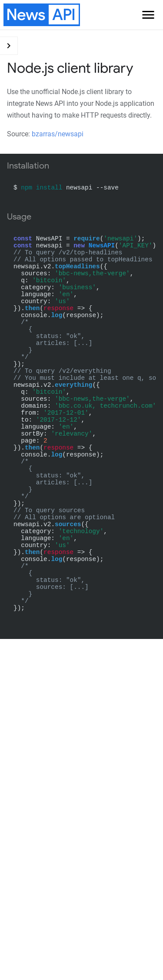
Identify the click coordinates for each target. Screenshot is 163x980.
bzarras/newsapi (58, 134)
